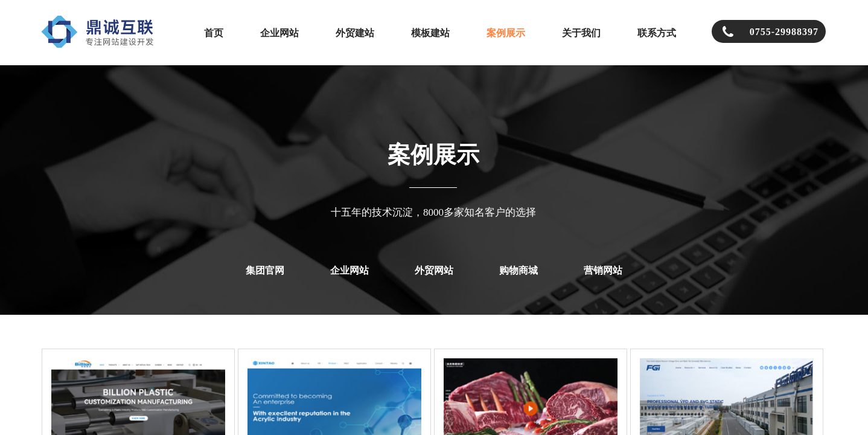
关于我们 (581, 33)
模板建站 (430, 33)
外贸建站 (355, 33)
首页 (214, 33)
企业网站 (279, 33)
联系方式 (657, 33)
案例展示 (506, 33)
